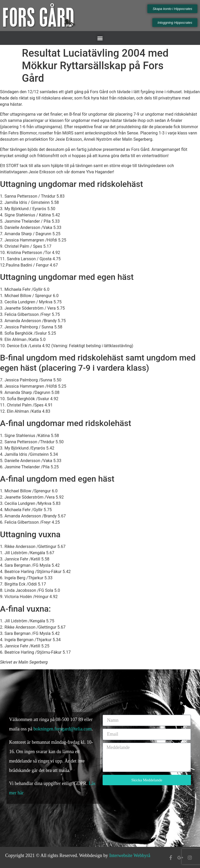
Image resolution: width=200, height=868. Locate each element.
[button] (100, 38)
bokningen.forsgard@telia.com (63, 729)
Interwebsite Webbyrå (130, 855)
